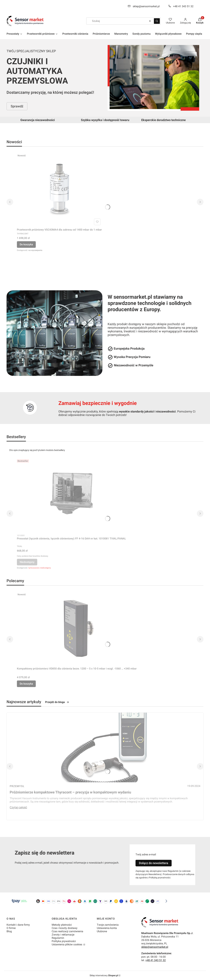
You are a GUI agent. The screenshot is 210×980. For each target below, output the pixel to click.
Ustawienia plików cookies (67, 944)
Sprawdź (17, 106)
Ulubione (102, 931)
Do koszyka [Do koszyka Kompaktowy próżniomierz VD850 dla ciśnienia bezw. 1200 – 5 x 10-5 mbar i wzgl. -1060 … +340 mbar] (26, 684)
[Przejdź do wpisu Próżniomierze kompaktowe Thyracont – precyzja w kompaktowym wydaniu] (105, 747)
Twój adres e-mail (146, 854)
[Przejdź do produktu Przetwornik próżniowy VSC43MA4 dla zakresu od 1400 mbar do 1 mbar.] (59, 189)
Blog (9, 931)
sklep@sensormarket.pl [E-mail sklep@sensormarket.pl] (146, 6)
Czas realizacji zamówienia (67, 931)
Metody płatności (62, 925)
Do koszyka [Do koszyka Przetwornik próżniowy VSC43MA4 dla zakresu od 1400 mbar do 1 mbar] (26, 244)
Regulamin (58, 938)
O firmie (11, 928)
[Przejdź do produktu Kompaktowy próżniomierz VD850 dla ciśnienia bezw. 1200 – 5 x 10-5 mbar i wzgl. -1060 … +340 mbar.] (77, 628)
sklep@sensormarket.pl (155, 947)
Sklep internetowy (104, 975)
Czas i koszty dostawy (65, 928)
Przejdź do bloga (57, 702)
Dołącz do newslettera (154, 863)
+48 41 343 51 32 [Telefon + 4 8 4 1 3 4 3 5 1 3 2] (183, 6)
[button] (157, 21)
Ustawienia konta (107, 928)
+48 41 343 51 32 (156, 960)
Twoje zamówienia (108, 925)
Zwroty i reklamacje (63, 935)
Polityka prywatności (64, 941)
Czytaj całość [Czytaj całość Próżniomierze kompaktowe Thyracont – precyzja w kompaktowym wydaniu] (18, 807)
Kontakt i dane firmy (18, 925)
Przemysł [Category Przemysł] (17, 786)
